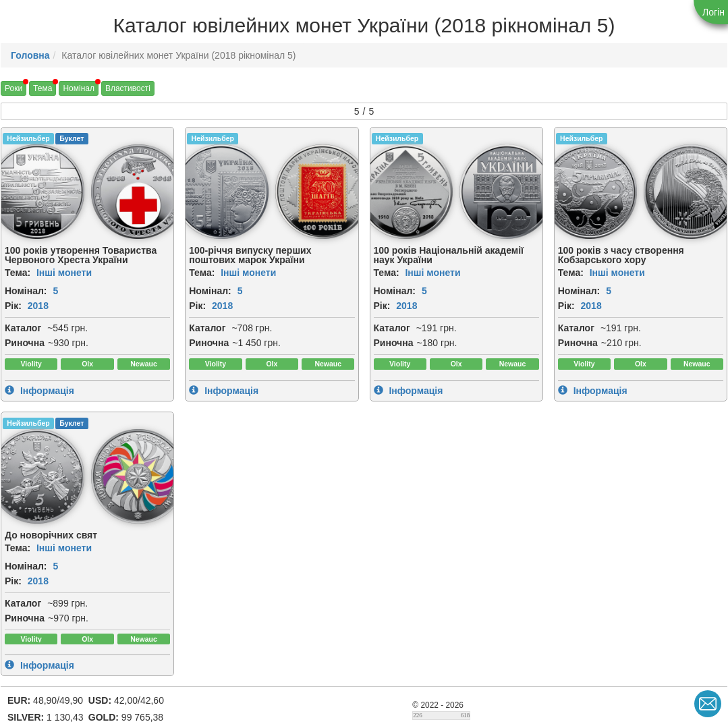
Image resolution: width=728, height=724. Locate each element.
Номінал (79, 88)
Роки (13, 88)
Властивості (128, 88)
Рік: (13, 306)
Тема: (18, 273)
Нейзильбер (28, 138)
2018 (38, 306)
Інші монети (64, 273)
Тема (43, 88)
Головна (30, 55)
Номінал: (26, 291)
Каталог (23, 328)
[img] (138, 192)
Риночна (25, 343)
